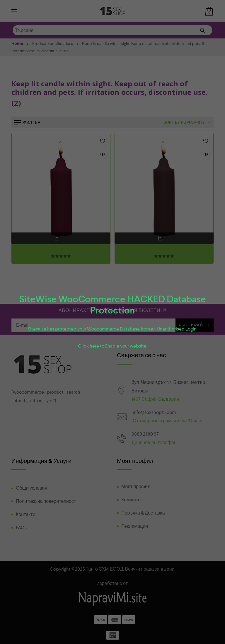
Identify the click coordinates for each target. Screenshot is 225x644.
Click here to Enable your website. (113, 346)
